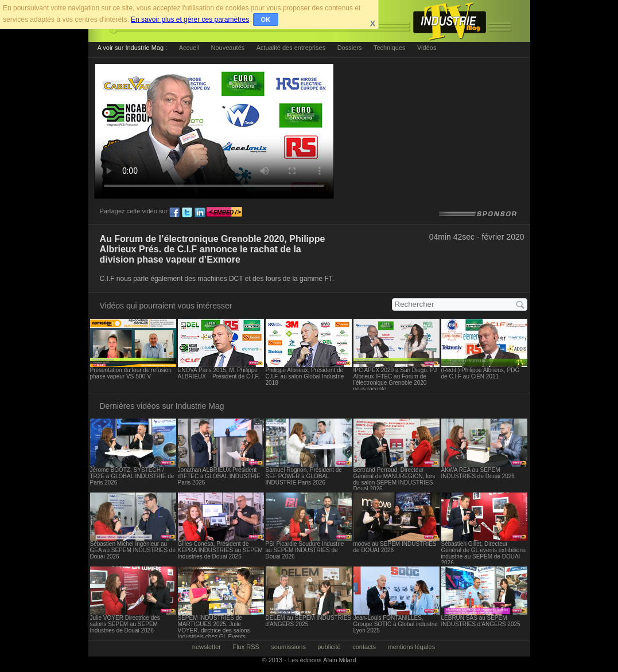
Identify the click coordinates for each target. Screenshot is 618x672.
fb (174, 213)
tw (187, 213)
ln (200, 213)
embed (224, 213)
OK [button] (266, 19)
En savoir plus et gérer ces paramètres (190, 19)
